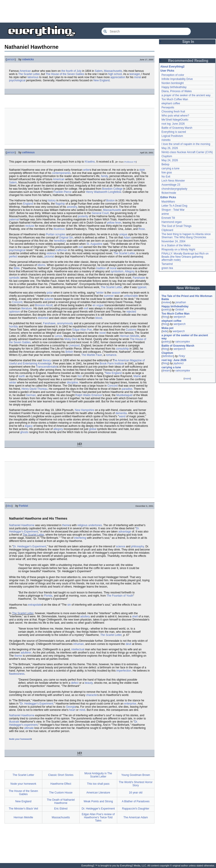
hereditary (60, 241)
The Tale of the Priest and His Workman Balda (187, 298)
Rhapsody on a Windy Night (178, 250)
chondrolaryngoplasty (174, 189)
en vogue (98, 305)
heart (72, 710)
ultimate (29, 728)
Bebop (165, 164)
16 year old (136, 793)
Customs (131, 330)
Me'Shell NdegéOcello (175, 120)
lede (165, 331)
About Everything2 (172, 67)
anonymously (65, 323)
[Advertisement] (108, 11)
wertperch (179, 317)
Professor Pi (130, 162)
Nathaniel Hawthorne (22, 525)
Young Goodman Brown (136, 775)
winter (100, 293)
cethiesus (28, 152)
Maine (137, 376)
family (104, 176)
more (187, 378)
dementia (121, 413)
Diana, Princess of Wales (177, 91)
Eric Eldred (61, 809)
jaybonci (178, 363)
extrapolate (35, 605)
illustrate (14, 722)
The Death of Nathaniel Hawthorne (61, 801)
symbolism (117, 271)
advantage (125, 532)
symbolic (14, 278)
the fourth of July (71, 71)
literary (47, 360)
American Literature (98, 793)
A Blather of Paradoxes (136, 801)
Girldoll (179, 310)
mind (82, 710)
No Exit (166, 177)
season (116, 293)
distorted (43, 318)
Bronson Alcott (44, 305)
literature (27, 308)
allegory (58, 429)
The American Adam (136, 817)
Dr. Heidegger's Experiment (30, 546)
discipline (72, 383)
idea (9, 506)
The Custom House (61, 793)
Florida (48, 596)
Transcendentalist (47, 367)
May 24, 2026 (170, 160)
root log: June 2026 (173, 124)
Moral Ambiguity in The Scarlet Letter (98, 775)
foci (80, 376)
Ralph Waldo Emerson (89, 395)
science (120, 546)
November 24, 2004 (173, 241)
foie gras (167, 173)
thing (165, 317)
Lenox (58, 336)
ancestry (72, 207)
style (142, 170)
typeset (142, 287)
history (52, 201)
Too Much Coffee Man (175, 99)
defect (75, 683)
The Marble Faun (92, 355)
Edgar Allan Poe (82, 330)
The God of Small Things (177, 226)
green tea (167, 268)
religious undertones (90, 525)
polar (50, 293)
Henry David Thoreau (34, 389)
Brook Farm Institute (112, 364)
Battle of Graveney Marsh (177, 128)
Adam (127, 238)
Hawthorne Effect (61, 784)
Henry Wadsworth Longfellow (103, 192)
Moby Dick (71, 339)
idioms (42, 265)
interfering (80, 538)
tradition (101, 268)
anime (165, 214)
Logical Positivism (172, 136)
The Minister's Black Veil (23, 809)
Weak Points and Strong (98, 801)
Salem (99, 71)
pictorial (49, 257)
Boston (110, 201)
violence (51, 253)
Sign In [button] (188, 42)
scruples (60, 234)
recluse (30, 226)
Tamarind (167, 264)
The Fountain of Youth (120, 596)
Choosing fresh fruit (173, 112)
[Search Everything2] (146, 31)
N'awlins (90, 162)
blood (99, 318)
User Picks (167, 71)
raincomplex (183, 342)
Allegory (130, 271)
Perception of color (173, 75)
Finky (182, 356)
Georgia (71, 707)
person (11, 59)
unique (123, 234)
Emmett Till (168, 218)
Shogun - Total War (173, 210)
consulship (122, 349)
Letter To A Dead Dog (174, 206)
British (69, 352)
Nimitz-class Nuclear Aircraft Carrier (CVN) (187, 152)
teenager (135, 74)
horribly (13, 327)
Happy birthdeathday (174, 87)
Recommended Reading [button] (188, 61)
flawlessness (17, 674)
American (25, 71)
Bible (17, 268)
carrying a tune (170, 168)
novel (103, 333)
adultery (85, 616)
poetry (166, 310)
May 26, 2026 (170, 148)
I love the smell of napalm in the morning (186, 144)
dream (166, 371)
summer (109, 296)
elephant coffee (171, 103)
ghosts (24, 432)
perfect (13, 257)
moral (138, 77)
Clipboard (167, 230)
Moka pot (167, 328)
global (93, 429)
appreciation (118, 77)
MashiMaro (168, 202)
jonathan (181, 302)
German (31, 395)
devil (129, 644)
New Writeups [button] (188, 288)
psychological (17, 80)
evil (81, 247)
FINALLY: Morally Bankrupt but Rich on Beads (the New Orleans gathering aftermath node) (185, 257)
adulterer (26, 653)
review (166, 302)
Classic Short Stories (61, 775)
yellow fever (114, 223)
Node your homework (20, 739)
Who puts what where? (175, 116)
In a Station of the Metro (176, 245)
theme (66, 525)
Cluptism (167, 156)
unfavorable (131, 296)
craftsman (61, 250)
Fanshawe (139, 278)
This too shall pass (98, 784)
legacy (29, 426)
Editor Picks (168, 197)
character (92, 695)
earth (22, 376)
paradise (127, 389)
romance (111, 355)
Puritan (50, 234)
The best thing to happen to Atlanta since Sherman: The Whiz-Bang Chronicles (186, 236)
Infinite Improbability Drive (177, 79)
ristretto (166, 140)
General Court (100, 213)
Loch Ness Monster (173, 181)
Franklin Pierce (62, 192)
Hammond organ (172, 222)
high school (115, 74)
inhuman (78, 644)
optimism (14, 312)
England (28, 204)
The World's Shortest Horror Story (136, 784)
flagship (60, 204)
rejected (131, 312)
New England (101, 80)
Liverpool (74, 345)
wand (122, 416)
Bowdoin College (112, 189)
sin (69, 605)
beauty (89, 683)
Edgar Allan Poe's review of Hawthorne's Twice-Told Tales (98, 817)
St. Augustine (94, 244)
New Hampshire (84, 410)
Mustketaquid (124, 395)
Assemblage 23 (171, 185)
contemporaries (61, 173)
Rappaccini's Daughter (136, 809)
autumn (49, 299)
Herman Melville (130, 336)
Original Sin (66, 238)
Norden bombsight (173, 83)
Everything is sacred (174, 132)
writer (87, 170)
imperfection (124, 671)
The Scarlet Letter (29, 74)
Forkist (24, 506)
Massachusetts (113, 71)
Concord (17, 302)
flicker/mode (169, 193)
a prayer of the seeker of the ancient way (186, 95)
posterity (83, 216)
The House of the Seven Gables (65, 74)
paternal (14, 219)
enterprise (130, 704)
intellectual (78, 649)
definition (168, 356)
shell (135, 616)
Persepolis (168, 107)
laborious (33, 77)
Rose (142, 229)
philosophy (138, 546)
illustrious (59, 229)
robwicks (28, 59)
